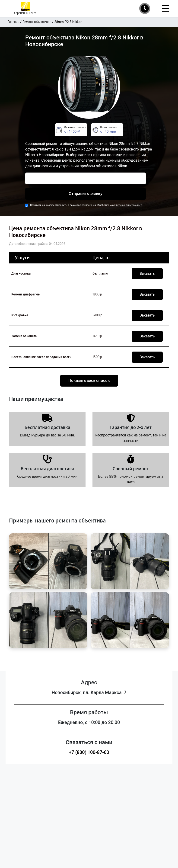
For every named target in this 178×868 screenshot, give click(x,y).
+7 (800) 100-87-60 (89, 752)
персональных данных (129, 205)
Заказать (147, 274)
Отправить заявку (86, 194)
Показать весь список (89, 381)
